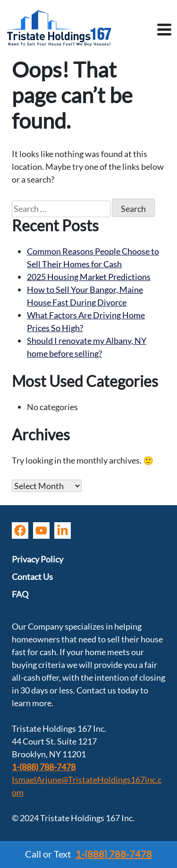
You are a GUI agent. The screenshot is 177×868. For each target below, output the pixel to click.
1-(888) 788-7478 (44, 767)
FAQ (20, 594)
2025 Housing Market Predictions (89, 277)
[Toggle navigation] (164, 31)
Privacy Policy (38, 559)
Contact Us (32, 577)
